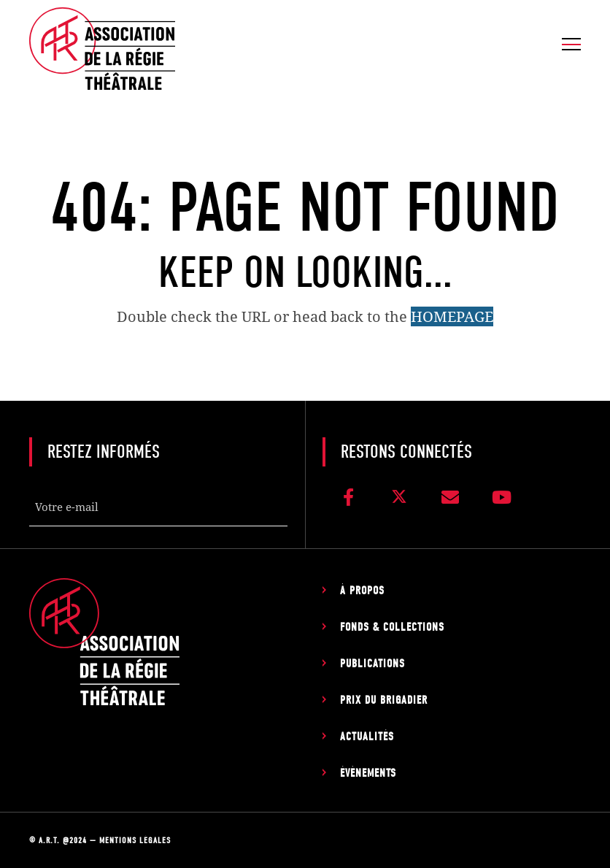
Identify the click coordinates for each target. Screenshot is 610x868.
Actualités (367, 737)
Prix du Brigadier (384, 700)
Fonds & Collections (392, 627)
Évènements (368, 773)
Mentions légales (135, 840)
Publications (372, 664)
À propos (362, 591)
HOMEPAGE (452, 316)
